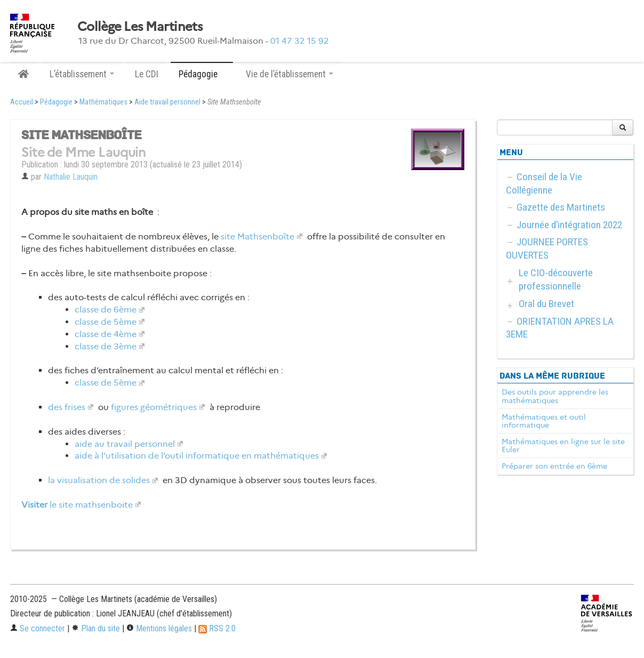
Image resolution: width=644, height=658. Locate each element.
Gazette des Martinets (561, 207)
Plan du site (96, 628)
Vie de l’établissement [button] (289, 74)
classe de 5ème (106, 322)
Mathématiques (103, 102)
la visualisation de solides (99, 480)
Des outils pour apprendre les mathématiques (555, 396)
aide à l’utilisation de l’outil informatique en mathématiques (197, 456)
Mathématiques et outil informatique (544, 421)
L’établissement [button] (82, 74)
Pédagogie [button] (202, 74)
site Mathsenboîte (257, 236)
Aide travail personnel (167, 102)
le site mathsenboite (77, 505)
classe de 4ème (106, 334)
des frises (67, 407)
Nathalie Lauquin (71, 177)
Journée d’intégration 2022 (569, 225)
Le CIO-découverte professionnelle (556, 279)
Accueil (22, 102)
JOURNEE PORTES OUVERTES (547, 248)
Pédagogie (56, 102)
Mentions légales (159, 628)
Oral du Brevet (546, 304)
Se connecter (38, 628)
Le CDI (147, 74)
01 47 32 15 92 (300, 41)
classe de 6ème (106, 310)
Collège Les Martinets (140, 27)
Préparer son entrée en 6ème (554, 466)
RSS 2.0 (217, 628)
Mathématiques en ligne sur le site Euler (563, 446)
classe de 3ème (106, 346)
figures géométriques (154, 407)
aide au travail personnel (125, 444)
